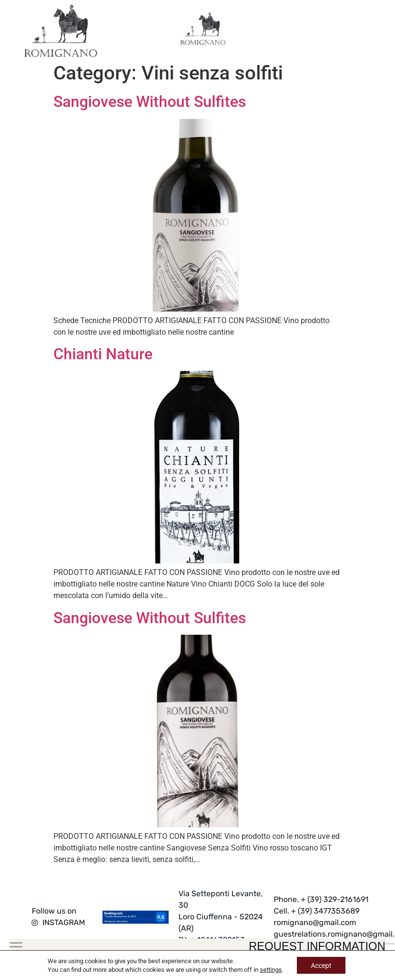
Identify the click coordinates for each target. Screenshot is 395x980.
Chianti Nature (103, 354)
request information (313, 945)
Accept (321, 965)
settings (270, 969)
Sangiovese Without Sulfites (150, 102)
